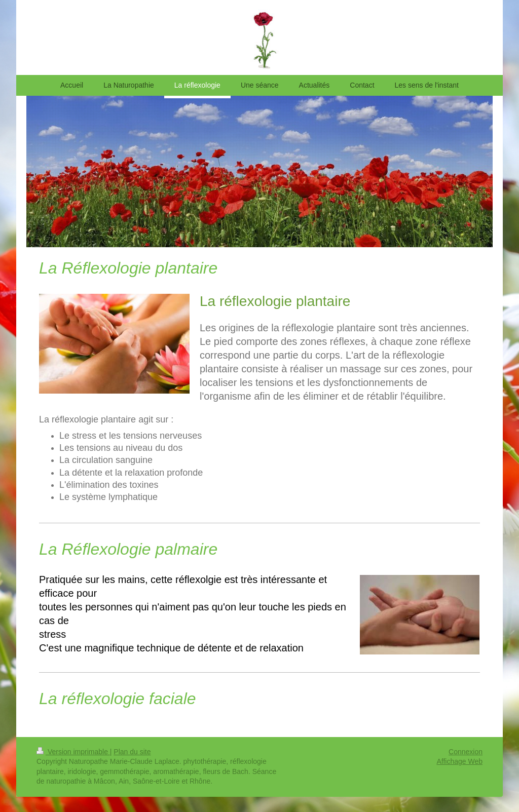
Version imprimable (73, 752)
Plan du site (132, 752)
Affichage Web (459, 761)
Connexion (466, 752)
